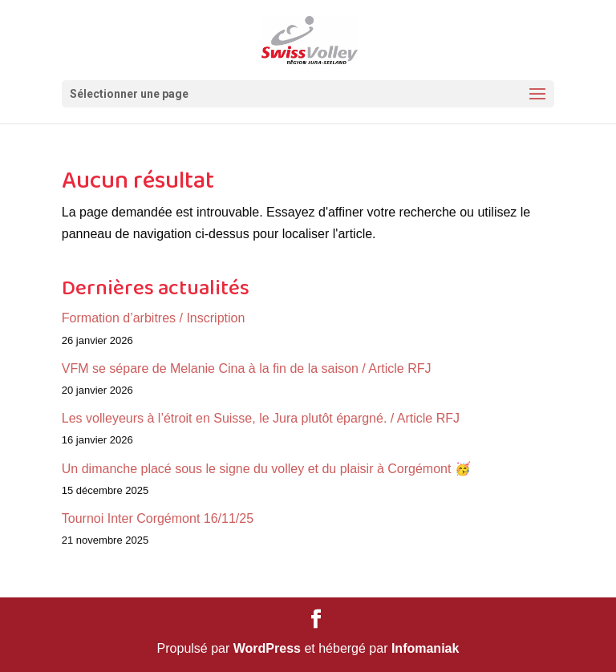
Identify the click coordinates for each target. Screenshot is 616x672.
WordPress (267, 648)
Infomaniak (425, 648)
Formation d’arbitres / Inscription (154, 318)
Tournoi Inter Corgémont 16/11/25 (158, 518)
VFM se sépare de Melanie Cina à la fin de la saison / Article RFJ (247, 368)
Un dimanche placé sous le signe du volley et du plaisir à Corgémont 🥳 (266, 469)
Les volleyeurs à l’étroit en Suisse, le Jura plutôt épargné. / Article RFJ (261, 418)
